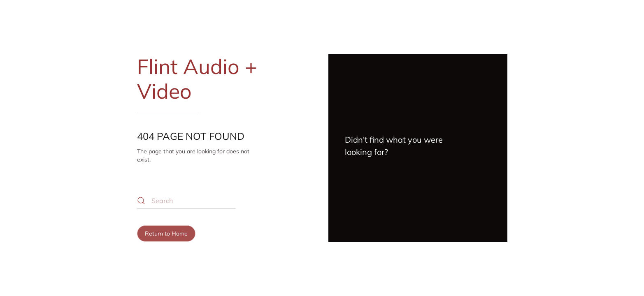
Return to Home (166, 234)
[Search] (186, 201)
